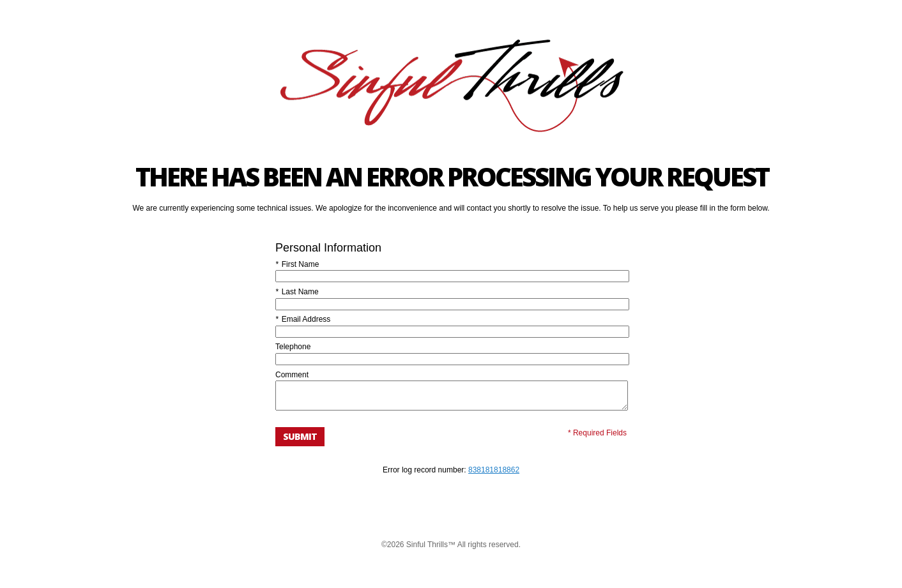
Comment (292, 375)
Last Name (297, 292)
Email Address (303, 319)
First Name (297, 264)
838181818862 (494, 476)
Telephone (293, 347)
